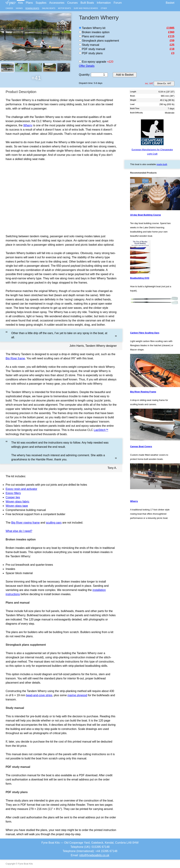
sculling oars (54, 523)
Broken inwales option (94, 32)
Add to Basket (125, 75)
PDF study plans (91, 53)
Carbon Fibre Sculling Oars (145, 333)
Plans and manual (92, 36)
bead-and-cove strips (39, 695)
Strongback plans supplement (99, 41)
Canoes (9, 8)
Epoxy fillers (13, 493)
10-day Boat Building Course (145, 215)
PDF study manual (92, 49)
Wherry (28, 125)
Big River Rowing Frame (143, 392)
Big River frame (15, 358)
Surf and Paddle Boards (86, 8)
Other (104, 8)
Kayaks (19, 8)
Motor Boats (64, 8)
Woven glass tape (17, 506)
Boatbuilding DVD (140, 278)
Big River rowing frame (25, 523)
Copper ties (13, 497)
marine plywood (77, 695)
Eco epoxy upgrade (93, 62)
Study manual (89, 45)
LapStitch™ (101, 430)
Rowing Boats (32, 8)
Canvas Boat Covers (141, 446)
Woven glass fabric (17, 502)
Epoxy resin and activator (21, 489)
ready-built (162, 164)
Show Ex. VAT (164, 83)
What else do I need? (19, 531)
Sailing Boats (49, 8)
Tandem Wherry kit (92, 28)
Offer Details (87, 66)
